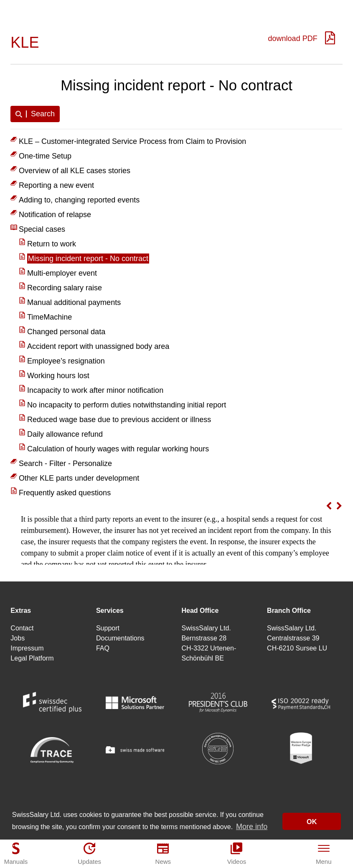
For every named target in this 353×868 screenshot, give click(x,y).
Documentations (120, 638)
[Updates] (89, 853)
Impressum (27, 648)
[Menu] (324, 853)
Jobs (18, 638)
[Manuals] (16, 853)
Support (108, 628)
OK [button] (312, 822)
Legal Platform (32, 658)
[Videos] (236, 853)
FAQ (103, 648)
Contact (22, 628)
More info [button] (252, 827)
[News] (163, 853)
